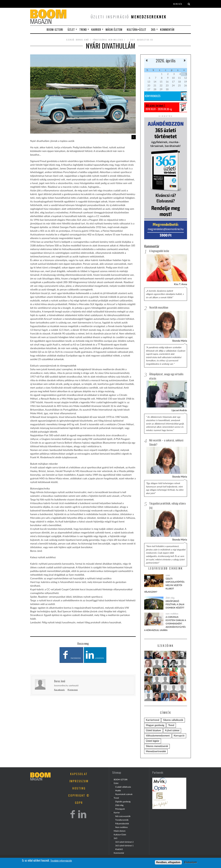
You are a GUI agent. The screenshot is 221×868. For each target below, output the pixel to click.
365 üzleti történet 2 (124, 842)
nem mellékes (116, 40)
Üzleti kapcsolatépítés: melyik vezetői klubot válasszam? (165, 585)
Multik (118, 791)
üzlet (168, 575)
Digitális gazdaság (123, 802)
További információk (61, 861)
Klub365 (119, 849)
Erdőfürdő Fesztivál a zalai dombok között (175, 604)
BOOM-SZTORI (55, 29)
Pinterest (73, 690)
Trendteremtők (122, 820)
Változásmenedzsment (158, 736)
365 (153, 29)
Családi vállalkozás (123, 787)
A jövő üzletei (172, 730)
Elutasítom (191, 862)
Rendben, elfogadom (168, 862)
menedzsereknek (149, 17)
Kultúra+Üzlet (137, 29)
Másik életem (114, 29)
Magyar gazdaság (155, 725)
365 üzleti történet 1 (155, 105)
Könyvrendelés (153, 96)
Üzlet (71, 29)
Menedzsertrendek (156, 751)
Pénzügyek (120, 809)
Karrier (96, 29)
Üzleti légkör (153, 741)
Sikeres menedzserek (157, 746)
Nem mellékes (122, 827)
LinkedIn (95, 655)
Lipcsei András (179, 410)
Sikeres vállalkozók (173, 720)
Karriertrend (153, 720)
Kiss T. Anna (181, 284)
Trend (83, 29)
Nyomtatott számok (124, 794)
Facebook (71, 655)
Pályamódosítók (122, 824)
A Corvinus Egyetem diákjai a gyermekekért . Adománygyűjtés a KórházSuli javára (165, 624)
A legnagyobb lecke (159, 251)
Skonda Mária (180, 341)
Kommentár (167, 29)
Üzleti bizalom (153, 730)
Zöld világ (170, 598)
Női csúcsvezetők (123, 816)
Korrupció (179, 736)
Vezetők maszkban (159, 307)
